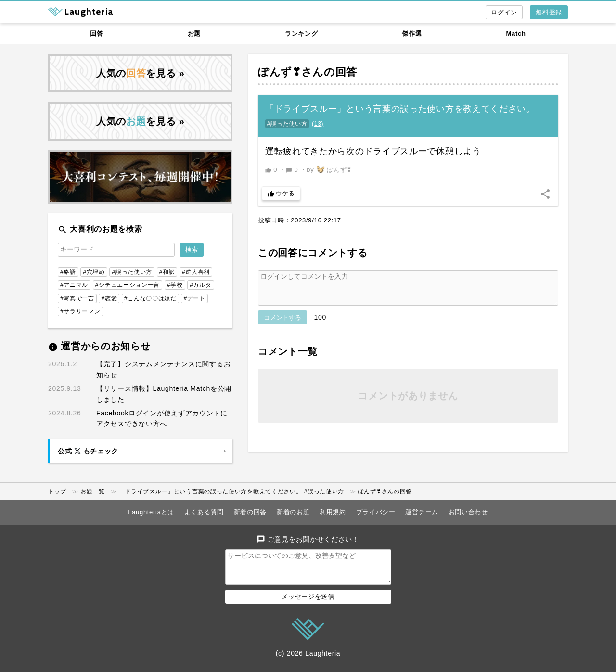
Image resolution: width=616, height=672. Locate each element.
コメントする (282, 323)
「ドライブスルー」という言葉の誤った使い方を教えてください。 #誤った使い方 (231, 491)
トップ (57, 491)
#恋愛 (109, 298)
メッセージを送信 (308, 602)
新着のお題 (293, 512)
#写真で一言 (77, 298)
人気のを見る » (141, 73)
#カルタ (200, 285)
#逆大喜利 (196, 272)
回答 (96, 33)
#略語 (68, 272)
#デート (194, 298)
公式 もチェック (88, 451)
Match (516, 33)
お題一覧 (93, 491)
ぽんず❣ (280, 72)
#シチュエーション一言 (128, 285)
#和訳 (167, 272)
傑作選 (412, 33)
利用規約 (333, 512)
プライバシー (376, 512)
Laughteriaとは (151, 512)
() (318, 124)
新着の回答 (250, 512)
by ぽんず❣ (329, 169)
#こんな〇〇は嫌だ (150, 298)
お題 (194, 33)
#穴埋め (94, 272)
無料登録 (549, 12)
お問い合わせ (468, 512)
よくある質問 (204, 512)
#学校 (175, 285)
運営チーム (422, 512)
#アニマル (74, 285)
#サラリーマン (80, 311)
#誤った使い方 (287, 124)
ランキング (302, 33)
